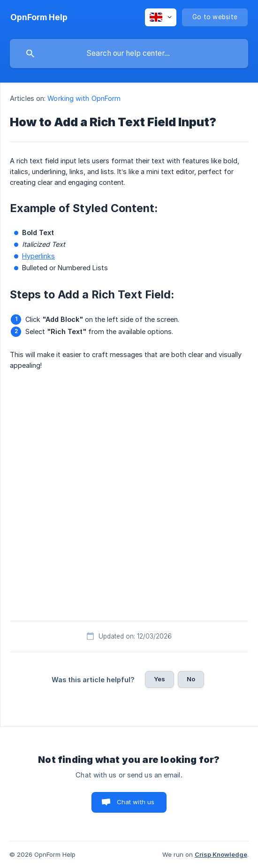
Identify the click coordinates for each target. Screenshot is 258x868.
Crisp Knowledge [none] (221, 854)
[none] (39, 17)
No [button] (191, 679)
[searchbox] (129, 53)
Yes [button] (159, 679)
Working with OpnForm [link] (84, 98)
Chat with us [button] (136, 802)
